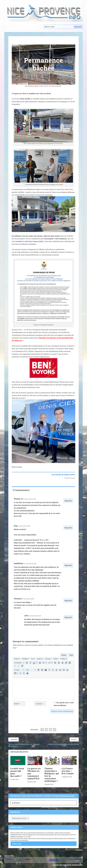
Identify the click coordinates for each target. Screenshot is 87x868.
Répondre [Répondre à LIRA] (68, 617)
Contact (28, 858)
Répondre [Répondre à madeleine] (68, 565)
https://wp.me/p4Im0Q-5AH (24, 543)
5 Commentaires (55, 86)
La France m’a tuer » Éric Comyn (68, 769)
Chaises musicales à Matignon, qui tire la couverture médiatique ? (52, 773)
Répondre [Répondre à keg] (68, 528)
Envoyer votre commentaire (62, 710)
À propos (9, 858)
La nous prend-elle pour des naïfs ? (17, 771)
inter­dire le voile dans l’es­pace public (30, 241)
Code (71, 655)
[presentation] (17, 659)
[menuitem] (17, 659)
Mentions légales (75, 858)
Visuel (64, 655)
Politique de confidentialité (53, 859)
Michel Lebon (33, 86)
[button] (19, 662)
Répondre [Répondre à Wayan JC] (68, 501)
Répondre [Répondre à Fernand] (68, 601)
